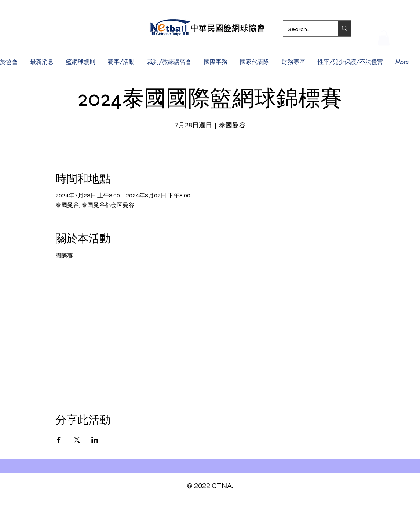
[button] (384, 38)
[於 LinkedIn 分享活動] (95, 440)
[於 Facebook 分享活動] (59, 440)
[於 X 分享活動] (77, 440)
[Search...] (305, 29)
